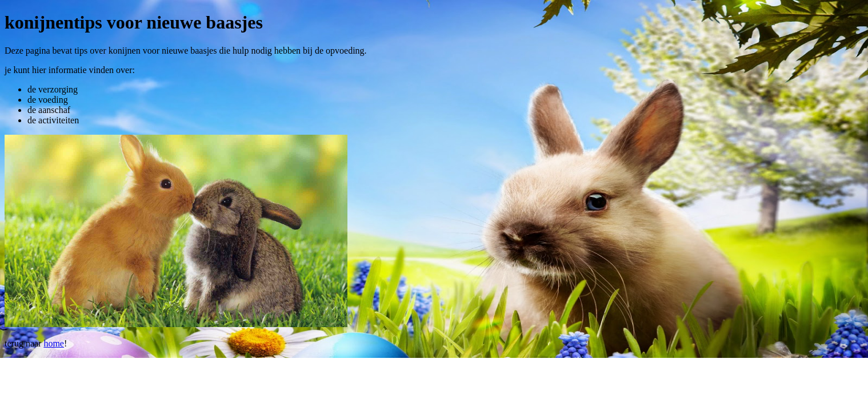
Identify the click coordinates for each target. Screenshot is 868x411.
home (54, 343)
